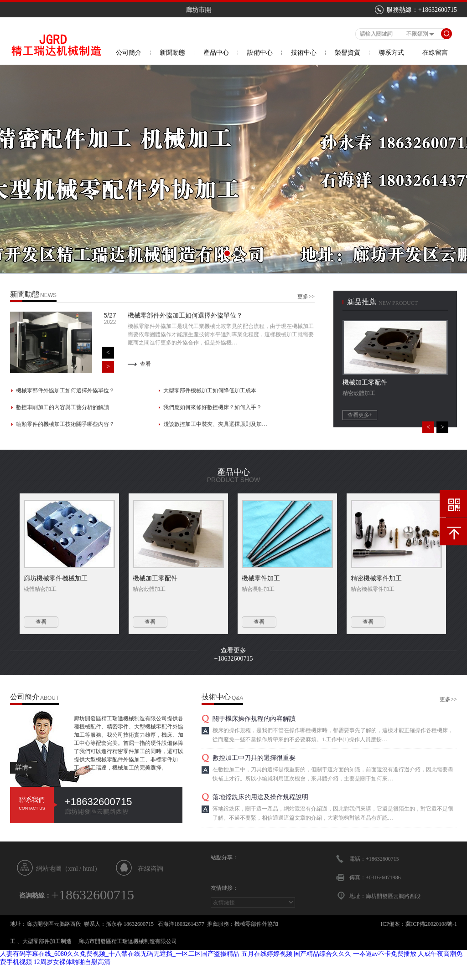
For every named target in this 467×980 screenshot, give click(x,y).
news (48, 295)
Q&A (237, 698)
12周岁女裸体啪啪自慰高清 (72, 962)
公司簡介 (129, 53)
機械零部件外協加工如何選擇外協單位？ (65, 390)
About (49, 698)
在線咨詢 (150, 869)
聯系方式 (391, 53)
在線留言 (435, 53)
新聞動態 (172, 53)
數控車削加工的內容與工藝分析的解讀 (62, 407)
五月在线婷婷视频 (267, 954)
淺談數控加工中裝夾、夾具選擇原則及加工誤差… (216, 424)
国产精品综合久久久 (322, 954)
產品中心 (216, 53)
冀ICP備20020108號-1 (431, 924)
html (89, 869)
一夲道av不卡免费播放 (385, 954)
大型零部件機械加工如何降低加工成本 (210, 390)
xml (73, 869)
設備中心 (260, 53)
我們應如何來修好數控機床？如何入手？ (213, 407)
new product (398, 303)
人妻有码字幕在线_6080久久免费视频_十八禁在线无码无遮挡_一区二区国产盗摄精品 (120, 954)
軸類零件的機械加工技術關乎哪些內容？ (65, 424)
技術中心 (304, 53)
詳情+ (24, 767)
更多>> (306, 297)
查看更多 (233, 650)
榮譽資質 (348, 53)
